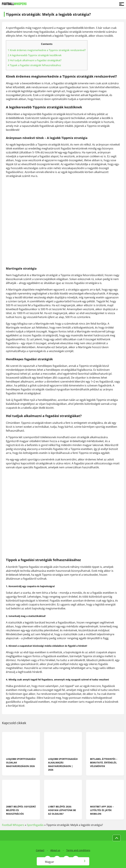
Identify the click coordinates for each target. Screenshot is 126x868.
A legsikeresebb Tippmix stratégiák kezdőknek (35, 55)
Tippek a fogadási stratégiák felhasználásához (34, 65)
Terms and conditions (78, 850)
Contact (40, 850)
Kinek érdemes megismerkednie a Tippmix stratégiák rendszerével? (47, 50)
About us (55, 850)
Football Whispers (13, 825)
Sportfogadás (35, 825)
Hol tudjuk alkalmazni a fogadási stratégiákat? (35, 60)
